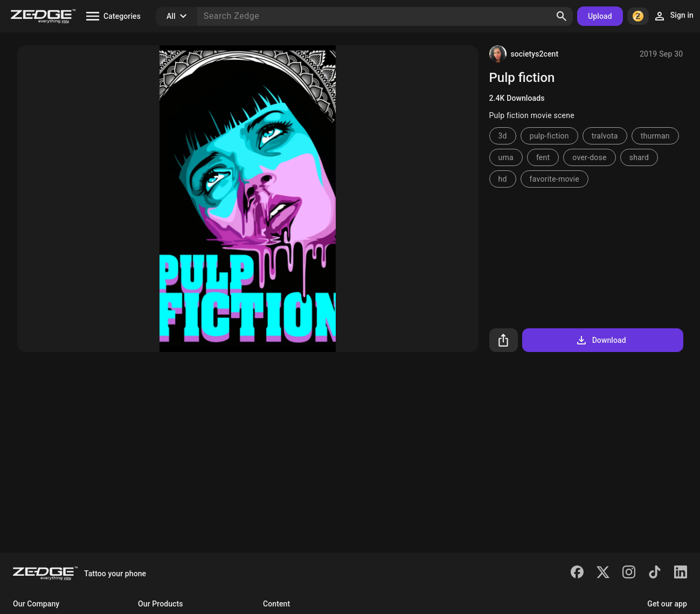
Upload (600, 16)
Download (601, 340)
